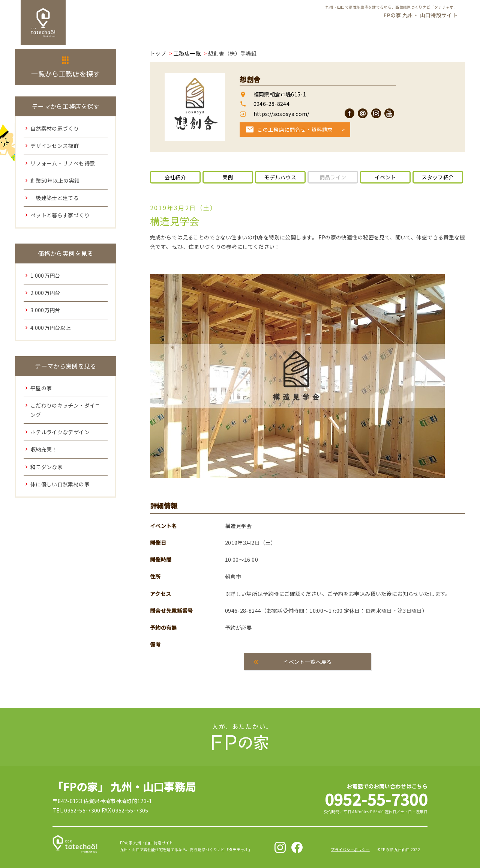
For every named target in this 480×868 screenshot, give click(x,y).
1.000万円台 (45, 275)
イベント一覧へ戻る (307, 662)
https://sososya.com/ (280, 114)
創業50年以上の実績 (55, 181)
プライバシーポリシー (350, 849)
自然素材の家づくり (55, 128)
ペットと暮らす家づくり (60, 215)
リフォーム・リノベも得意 (63, 163)
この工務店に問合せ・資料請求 (295, 129)
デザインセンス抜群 (55, 146)
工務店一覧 (187, 53)
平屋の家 (41, 388)
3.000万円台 (45, 310)
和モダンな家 (46, 467)
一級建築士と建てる (55, 198)
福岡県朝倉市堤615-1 (280, 94)
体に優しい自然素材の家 (60, 484)
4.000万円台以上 (51, 328)
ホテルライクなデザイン (60, 432)
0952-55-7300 (376, 799)
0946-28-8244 (271, 104)
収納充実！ (44, 449)
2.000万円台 (45, 293)
